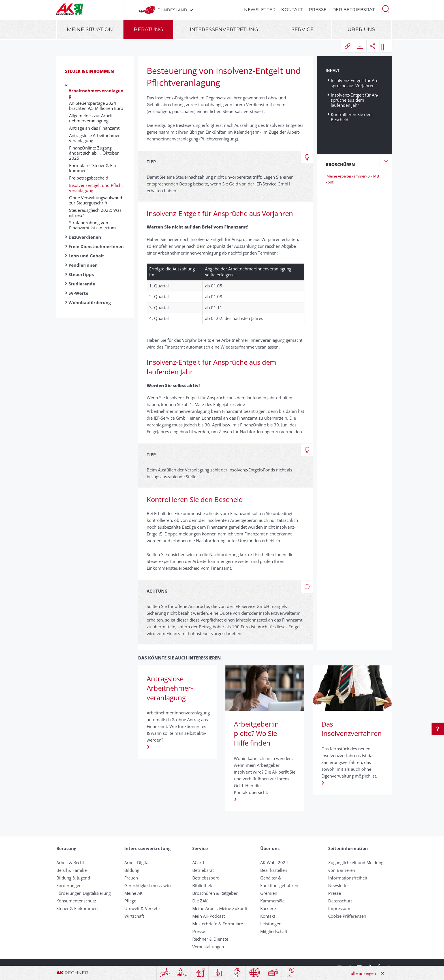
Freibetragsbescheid (89, 178)
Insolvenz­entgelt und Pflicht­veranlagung (97, 188)
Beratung (148, 29)
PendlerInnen (83, 265)
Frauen (131, 878)
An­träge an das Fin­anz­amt (94, 128)
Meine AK (133, 893)
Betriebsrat (203, 870)
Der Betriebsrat (354, 9)
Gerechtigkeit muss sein (148, 885)
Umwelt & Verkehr (142, 908)
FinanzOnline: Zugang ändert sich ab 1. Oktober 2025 (94, 153)
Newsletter (260, 9)
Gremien (269, 893)
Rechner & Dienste (210, 939)
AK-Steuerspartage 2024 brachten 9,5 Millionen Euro (96, 106)
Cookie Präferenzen (347, 916)
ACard (198, 862)
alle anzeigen (363, 973)
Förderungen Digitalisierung (84, 893)
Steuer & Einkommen (89, 71)
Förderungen (69, 885)
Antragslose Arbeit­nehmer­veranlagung (95, 138)
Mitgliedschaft (274, 931)
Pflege (130, 901)
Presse (318, 9)
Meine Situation (90, 29)
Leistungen (271, 924)
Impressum (339, 908)
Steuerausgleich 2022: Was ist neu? (95, 213)
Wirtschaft (134, 916)
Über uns (361, 29)
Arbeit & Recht (70, 862)
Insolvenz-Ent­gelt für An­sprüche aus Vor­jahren (355, 83)
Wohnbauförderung (90, 302)
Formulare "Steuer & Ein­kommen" (93, 168)
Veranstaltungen (208, 947)
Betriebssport (205, 878)
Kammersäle (272, 901)
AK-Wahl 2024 (274, 862)
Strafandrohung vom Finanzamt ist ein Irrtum (92, 225)
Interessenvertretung (224, 29)
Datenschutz (340, 901)
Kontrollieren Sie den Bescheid (351, 117)
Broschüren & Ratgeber (215, 893)
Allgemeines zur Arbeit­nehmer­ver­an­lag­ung (92, 118)
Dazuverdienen (85, 237)
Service (303, 29)
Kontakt (292, 9)
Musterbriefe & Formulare (218, 924)
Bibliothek (202, 885)
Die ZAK (200, 901)
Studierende (82, 284)
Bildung (132, 870)
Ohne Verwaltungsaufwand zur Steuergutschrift (96, 200)
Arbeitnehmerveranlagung (96, 93)
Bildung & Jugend (73, 878)
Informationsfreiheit (348, 878)
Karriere (268, 908)
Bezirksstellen (274, 870)
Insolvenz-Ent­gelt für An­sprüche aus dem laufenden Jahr (355, 100)
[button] (386, 8)
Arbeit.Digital (137, 862)
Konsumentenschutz (76, 901)
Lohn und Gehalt (86, 256)
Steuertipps (81, 274)
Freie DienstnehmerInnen (96, 246)
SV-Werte (78, 293)
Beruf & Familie (71, 870)
